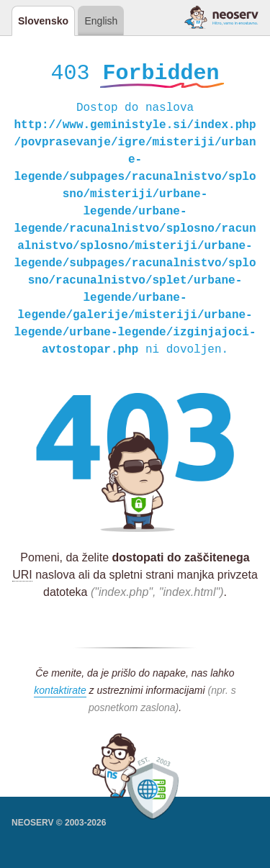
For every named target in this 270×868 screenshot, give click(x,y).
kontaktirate (60, 692)
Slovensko (43, 21)
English (101, 21)
